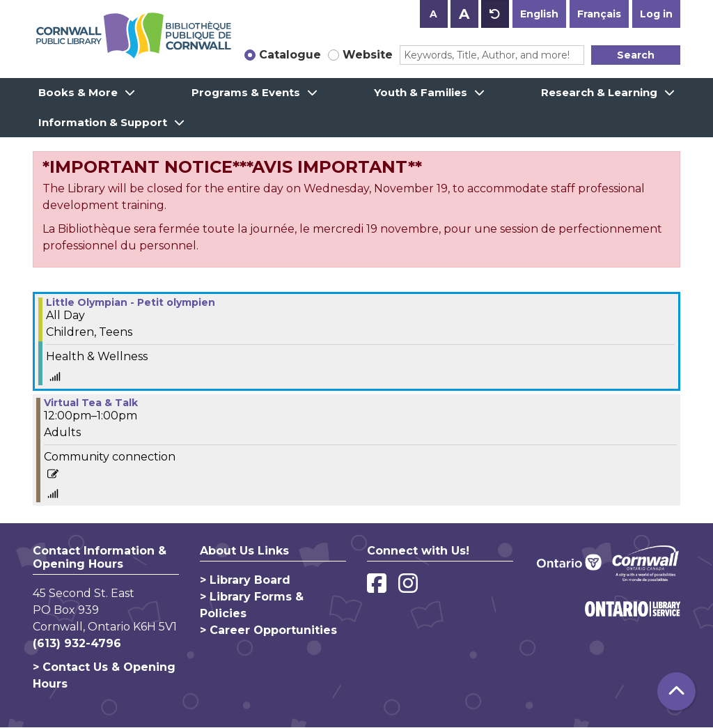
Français (599, 14)
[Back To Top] (676, 691)
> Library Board (245, 580)
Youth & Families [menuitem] (421, 92)
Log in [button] (656, 14)
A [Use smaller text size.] (433, 14)
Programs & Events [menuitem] (246, 92)
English (539, 14)
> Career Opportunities (268, 630)
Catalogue (290, 55)
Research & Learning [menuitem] (599, 92)
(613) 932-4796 (77, 643)
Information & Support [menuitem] (103, 122)
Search (636, 55)
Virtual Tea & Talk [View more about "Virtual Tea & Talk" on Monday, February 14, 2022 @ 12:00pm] (91, 403)
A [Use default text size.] (495, 14)
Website (368, 55)
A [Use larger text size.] (464, 14)
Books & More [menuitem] (78, 92)
